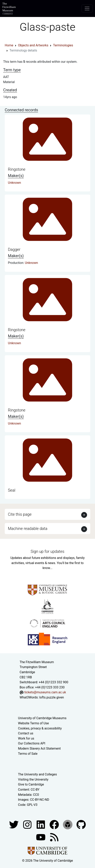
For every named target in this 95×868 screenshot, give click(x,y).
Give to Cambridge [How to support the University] (31, 784)
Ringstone (17, 169)
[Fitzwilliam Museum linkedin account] (55, 824)
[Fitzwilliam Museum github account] (81, 824)
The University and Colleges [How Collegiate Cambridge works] (37, 774)
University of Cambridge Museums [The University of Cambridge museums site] (42, 718)
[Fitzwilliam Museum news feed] (54, 837)
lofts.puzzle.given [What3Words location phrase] (51, 697)
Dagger (14, 249)
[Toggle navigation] (87, 8)
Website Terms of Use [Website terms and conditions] (33, 723)
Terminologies (63, 45)
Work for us (26, 738)
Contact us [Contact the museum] (26, 733)
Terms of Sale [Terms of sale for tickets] (28, 754)
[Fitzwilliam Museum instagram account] (28, 824)
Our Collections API (32, 743)
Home (9, 45)
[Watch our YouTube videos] (41, 837)
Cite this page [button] (20, 514)
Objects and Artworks (33, 45)
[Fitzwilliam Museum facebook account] (41, 824)
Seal (12, 490)
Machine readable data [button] (28, 529)
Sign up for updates (47, 551)
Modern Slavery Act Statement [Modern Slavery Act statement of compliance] (39, 748)
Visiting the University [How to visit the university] (33, 779)
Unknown (14, 183)
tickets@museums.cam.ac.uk (45, 692)
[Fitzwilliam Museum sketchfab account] (68, 824)
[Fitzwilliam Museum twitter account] (14, 824)
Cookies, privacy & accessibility (40, 728)
